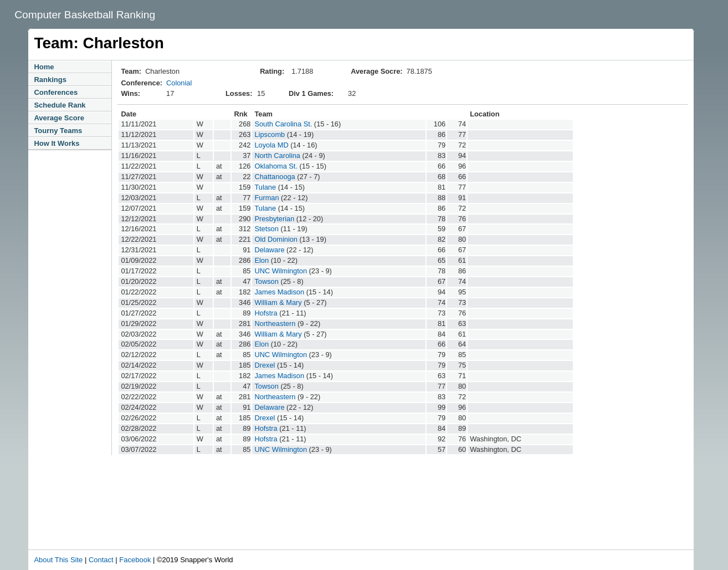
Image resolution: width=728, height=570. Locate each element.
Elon (262, 260)
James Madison (279, 292)
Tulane (265, 187)
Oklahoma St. (276, 166)
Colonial (179, 83)
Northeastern (275, 324)
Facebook (135, 560)
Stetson (266, 229)
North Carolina (277, 156)
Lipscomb (270, 134)
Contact (101, 560)
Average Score (59, 118)
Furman (266, 198)
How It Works (57, 143)
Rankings (50, 80)
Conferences (56, 92)
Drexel (265, 365)
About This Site (58, 560)
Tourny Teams (58, 131)
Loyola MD (271, 145)
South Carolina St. (283, 124)
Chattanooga (275, 177)
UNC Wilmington (281, 271)
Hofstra (266, 313)
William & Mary (278, 302)
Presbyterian (274, 219)
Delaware (269, 250)
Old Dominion (276, 239)
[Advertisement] (263, 519)
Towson (266, 281)
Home (44, 67)
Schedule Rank (60, 105)
